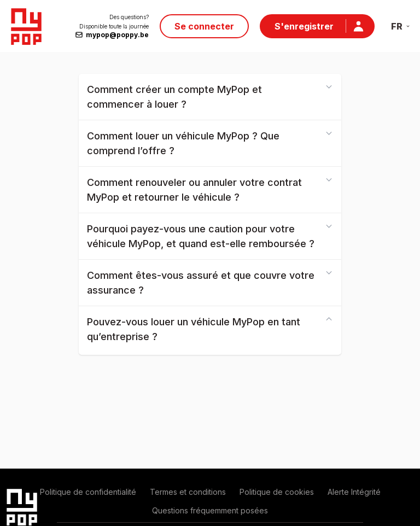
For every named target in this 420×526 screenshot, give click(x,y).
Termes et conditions (188, 492)
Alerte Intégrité (354, 492)
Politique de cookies (277, 492)
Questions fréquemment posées (210, 510)
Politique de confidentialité (88, 492)
